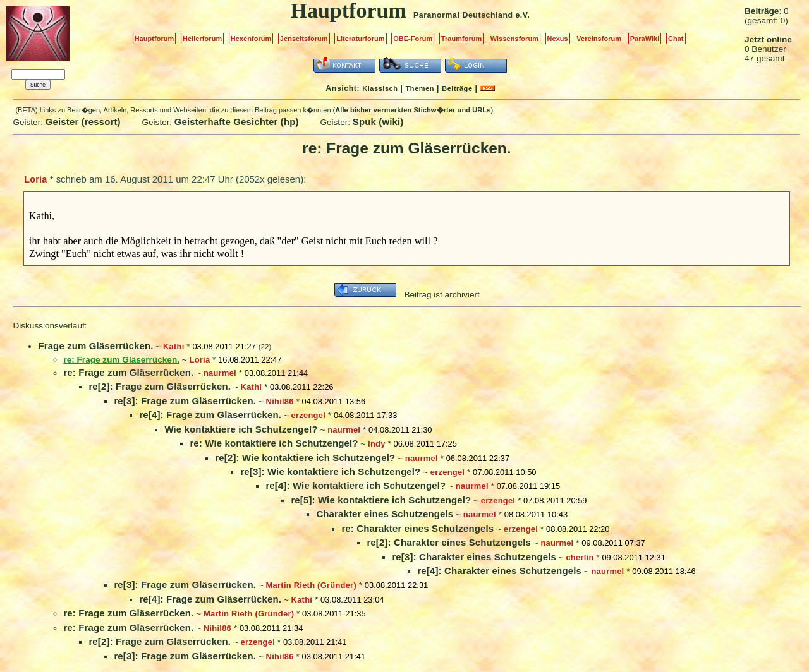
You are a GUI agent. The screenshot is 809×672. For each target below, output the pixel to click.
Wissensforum (514, 39)
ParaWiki (645, 39)
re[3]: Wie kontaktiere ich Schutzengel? (330, 471)
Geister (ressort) (83, 122)
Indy (377, 444)
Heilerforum (202, 39)
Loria (35, 179)
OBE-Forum (413, 39)
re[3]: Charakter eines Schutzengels (474, 557)
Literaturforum (360, 39)
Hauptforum (155, 39)
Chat (676, 39)
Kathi (174, 346)
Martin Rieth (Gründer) (311, 585)
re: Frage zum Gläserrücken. (128, 372)
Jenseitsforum (304, 39)
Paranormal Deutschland (463, 15)
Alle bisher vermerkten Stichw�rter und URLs (413, 110)
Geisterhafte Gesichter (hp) (237, 122)
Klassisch (380, 88)
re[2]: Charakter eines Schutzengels (449, 542)
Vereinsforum (599, 39)
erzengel (308, 415)
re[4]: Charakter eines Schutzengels (499, 571)
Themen (420, 88)
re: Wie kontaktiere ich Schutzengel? (274, 443)
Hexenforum (251, 39)
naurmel (220, 373)
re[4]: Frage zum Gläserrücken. (210, 415)
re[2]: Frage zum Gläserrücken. (160, 386)
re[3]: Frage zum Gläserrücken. (185, 401)
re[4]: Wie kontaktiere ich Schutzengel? (356, 485)
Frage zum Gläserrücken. (95, 346)
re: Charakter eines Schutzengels (417, 528)
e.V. (522, 15)
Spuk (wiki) (378, 122)
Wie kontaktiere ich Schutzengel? (241, 429)
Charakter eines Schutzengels (385, 514)
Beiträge (457, 88)
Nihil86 (280, 401)
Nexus (558, 39)
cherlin (580, 557)
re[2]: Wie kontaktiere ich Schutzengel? (305, 458)
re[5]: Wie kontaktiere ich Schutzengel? (381, 500)
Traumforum (462, 39)
